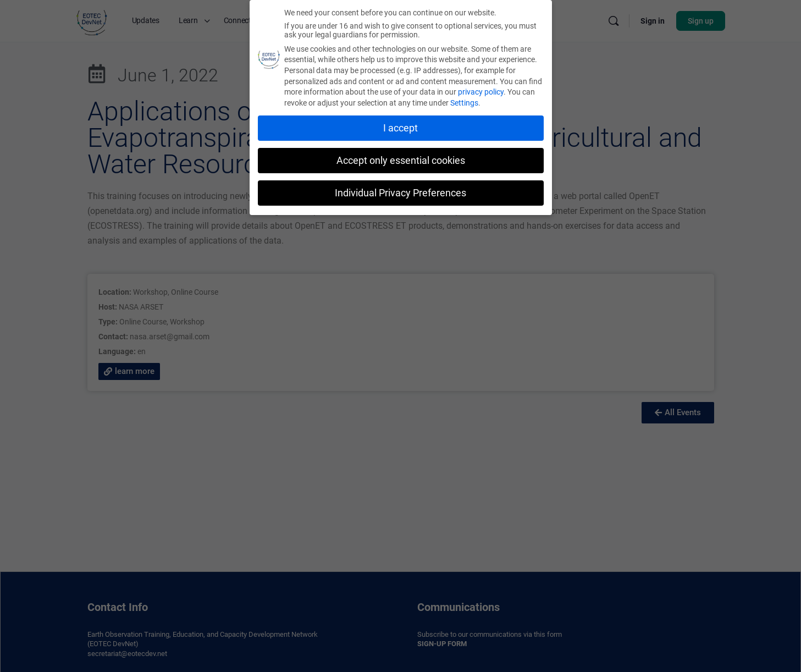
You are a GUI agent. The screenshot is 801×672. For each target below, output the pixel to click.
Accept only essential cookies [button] (401, 159)
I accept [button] (400, 126)
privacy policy (481, 90)
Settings (464, 101)
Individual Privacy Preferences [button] (400, 191)
